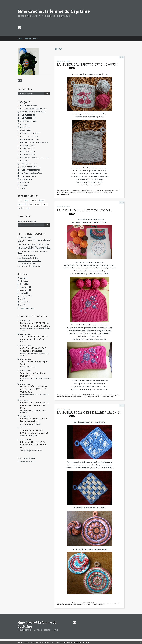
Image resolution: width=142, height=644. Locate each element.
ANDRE (24, 348)
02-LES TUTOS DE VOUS (28, 118)
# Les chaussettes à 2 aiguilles (28, 258)
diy (28, 208)
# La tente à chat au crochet (27, 263)
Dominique (26, 323)
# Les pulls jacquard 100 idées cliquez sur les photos (33, 252)
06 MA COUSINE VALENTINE (29, 139)
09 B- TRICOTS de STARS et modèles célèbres (35, 158)
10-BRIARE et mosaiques (28, 164)
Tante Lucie (26, 373)
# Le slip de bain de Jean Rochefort (29, 266)
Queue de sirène (28, 386)
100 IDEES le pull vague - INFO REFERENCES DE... (35, 324)
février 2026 (24, 281)
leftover (79, 192)
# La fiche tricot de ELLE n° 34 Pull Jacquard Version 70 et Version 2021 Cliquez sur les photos (34, 248)
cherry (110, 192)
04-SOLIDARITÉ (25, 124)
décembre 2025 (26, 287)
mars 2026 (24, 278)
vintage (64, 192)
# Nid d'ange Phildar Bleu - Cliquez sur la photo (33, 244)
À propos (36, 38)
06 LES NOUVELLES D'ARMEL (30, 136)
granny (59, 192)
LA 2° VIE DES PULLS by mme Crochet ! (84, 210)
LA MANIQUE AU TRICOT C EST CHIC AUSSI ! (88, 64)
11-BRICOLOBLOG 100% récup (30, 167)
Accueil (20, 38)
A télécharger (24, 182)
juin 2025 (23, 299)
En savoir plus (86, 643)
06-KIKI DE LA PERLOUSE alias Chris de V (34, 142)
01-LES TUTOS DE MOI (28, 115)
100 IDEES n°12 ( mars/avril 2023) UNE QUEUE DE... (34, 389)
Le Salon (23, 188)
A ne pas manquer (26, 179)
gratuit (37, 204)
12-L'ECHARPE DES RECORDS (30, 170)
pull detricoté (95, 192)
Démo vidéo (24, 185)
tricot (45, 204)
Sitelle (23, 336)
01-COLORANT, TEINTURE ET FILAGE (33, 112)
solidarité (22, 204)
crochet (34, 200)
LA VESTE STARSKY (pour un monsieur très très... (34, 338)
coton (114, 191)
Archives (28, 38)
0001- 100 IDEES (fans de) (29, 106)
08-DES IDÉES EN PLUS (28, 152)
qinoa (23, 403)
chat (30, 204)
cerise (106, 192)
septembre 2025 (26, 296)
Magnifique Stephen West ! (35, 363)
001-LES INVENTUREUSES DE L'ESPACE (33, 109)
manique (103, 191)
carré (118, 191)
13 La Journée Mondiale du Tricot (31, 173)
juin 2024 (23, 305)
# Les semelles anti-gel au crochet (29, 261)
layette (21, 208)
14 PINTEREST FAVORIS (28, 176)
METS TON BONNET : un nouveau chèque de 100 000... (35, 405)
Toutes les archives (27, 308)
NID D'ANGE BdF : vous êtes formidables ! (34, 349)
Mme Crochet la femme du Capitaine (54, 11)
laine (26, 200)
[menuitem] (21, 38)
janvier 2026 (24, 284)
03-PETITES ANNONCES (28, 121)
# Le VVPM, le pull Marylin (26, 255)
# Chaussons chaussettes (26, 237)
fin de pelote (86, 192)
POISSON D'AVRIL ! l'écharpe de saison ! (34, 420)
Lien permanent (63, 191)
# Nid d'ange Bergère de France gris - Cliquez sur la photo (34, 241)
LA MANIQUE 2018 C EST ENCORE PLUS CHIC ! (89, 412)
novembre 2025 (26, 290)
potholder (71, 192)
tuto (20, 200)
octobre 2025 (25, 293)
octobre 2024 (25, 302)
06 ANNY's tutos (25, 130)
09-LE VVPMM (25, 161)
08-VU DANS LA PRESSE (28, 155)
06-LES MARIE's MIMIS (27, 145)
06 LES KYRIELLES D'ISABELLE (30, 133)
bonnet (42, 200)
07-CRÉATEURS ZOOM (27, 149)
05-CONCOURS (25, 127)
